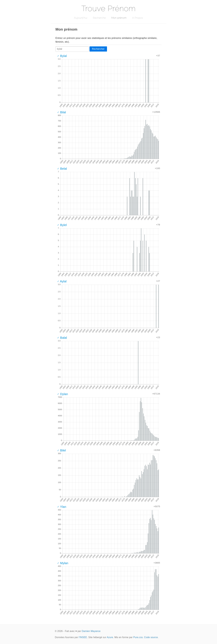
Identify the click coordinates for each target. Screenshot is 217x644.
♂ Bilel (61, 450)
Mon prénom (119, 18)
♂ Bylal (62, 56)
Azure (110, 637)
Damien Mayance (91, 631)
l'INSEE (83, 637)
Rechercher (98, 49)
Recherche (99, 18)
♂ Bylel (62, 225)
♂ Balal (62, 338)
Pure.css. (138, 637)
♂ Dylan (62, 394)
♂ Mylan (63, 563)
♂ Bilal (61, 112)
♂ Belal (62, 169)
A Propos (138, 18)
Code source (151, 637)
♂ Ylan (62, 507)
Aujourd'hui (81, 18)
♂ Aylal (62, 281)
